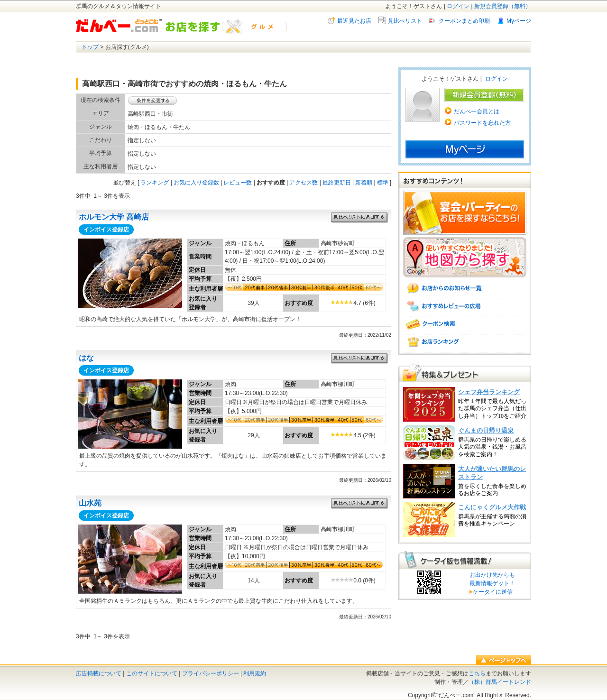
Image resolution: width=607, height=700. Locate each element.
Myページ (519, 21)
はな (86, 358)
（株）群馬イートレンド (500, 682)
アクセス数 (303, 183)
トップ (90, 47)
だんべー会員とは (477, 111)
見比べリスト (405, 21)
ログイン (458, 6)
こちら (477, 673)
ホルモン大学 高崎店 (114, 217)
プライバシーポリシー (211, 673)
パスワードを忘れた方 (482, 123)
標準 (383, 183)
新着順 (364, 183)
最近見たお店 (354, 21)
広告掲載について (99, 673)
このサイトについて (152, 673)
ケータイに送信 (491, 592)
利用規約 (255, 673)
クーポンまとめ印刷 (464, 21)
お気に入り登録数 (196, 183)
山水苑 (90, 503)
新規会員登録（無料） (503, 6)
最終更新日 (337, 183)
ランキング (155, 183)
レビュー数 (238, 183)
